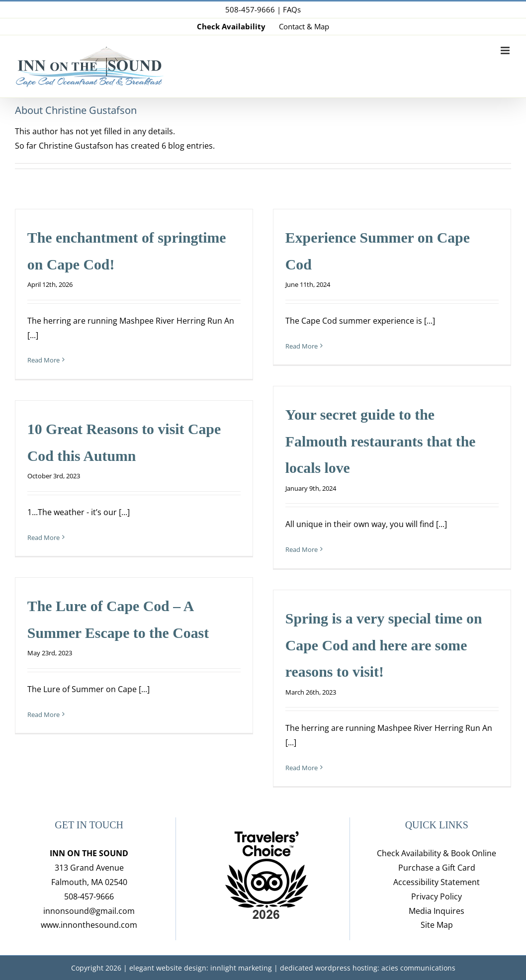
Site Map (437, 925)
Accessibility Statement (437, 882)
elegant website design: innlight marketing (201, 968)
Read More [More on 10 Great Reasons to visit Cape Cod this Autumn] (44, 537)
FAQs (292, 9)
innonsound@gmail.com (89, 911)
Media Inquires (437, 911)
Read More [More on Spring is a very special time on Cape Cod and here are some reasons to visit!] (302, 768)
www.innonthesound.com (89, 925)
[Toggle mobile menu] (506, 50)
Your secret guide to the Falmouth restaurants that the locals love (381, 441)
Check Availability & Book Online (437, 853)
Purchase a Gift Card (437, 868)
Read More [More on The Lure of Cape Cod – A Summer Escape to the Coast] (44, 714)
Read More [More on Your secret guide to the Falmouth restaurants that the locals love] (302, 549)
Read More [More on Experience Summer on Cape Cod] (302, 346)
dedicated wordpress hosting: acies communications (368, 968)
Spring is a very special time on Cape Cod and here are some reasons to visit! (384, 645)
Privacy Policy (437, 896)
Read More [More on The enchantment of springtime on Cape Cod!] (44, 360)
